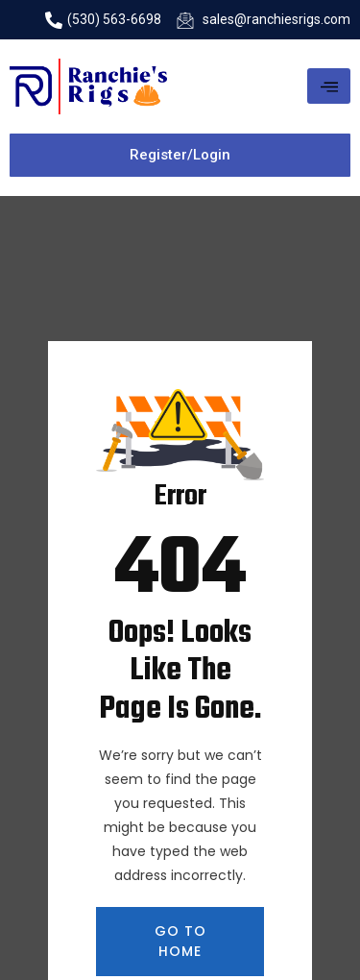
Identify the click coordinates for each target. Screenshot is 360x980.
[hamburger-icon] (329, 86)
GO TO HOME (180, 941)
